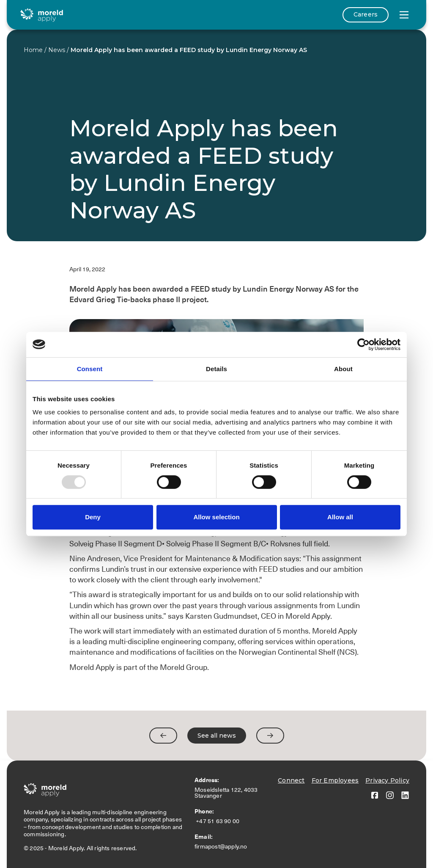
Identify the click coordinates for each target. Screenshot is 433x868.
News (57, 50)
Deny (93, 517)
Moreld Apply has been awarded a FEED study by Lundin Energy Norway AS (189, 50)
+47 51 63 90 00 (218, 821)
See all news (217, 736)
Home (33, 50)
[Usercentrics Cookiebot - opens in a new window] (363, 344)
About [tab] (343, 369)
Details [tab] (216, 369)
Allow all (340, 517)
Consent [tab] (90, 369)
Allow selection (216, 517)
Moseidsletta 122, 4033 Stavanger (226, 793)
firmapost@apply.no (221, 846)
